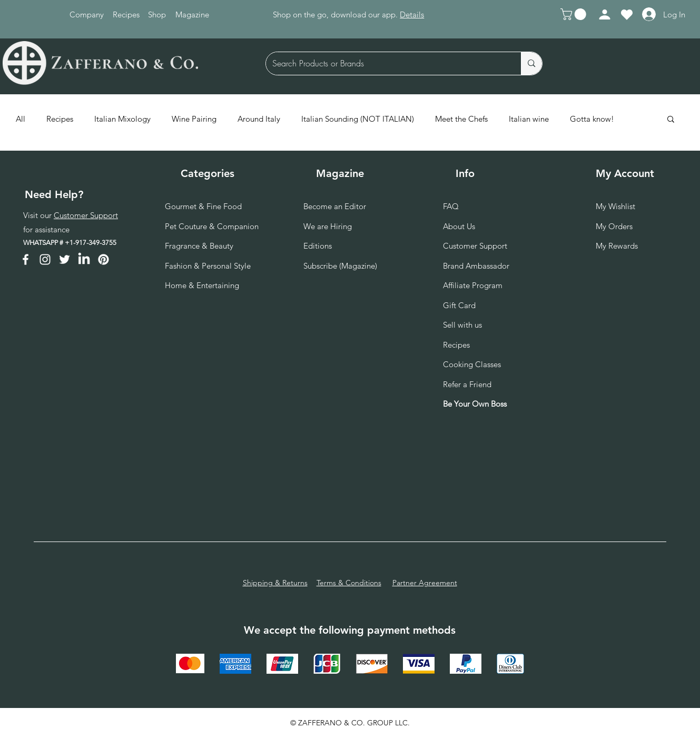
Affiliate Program (473, 285)
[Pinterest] (103, 259)
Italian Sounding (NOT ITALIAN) (358, 119)
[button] (575, 14)
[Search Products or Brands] (386, 63)
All (21, 119)
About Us (459, 226)
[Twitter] (65, 259)
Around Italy (259, 119)
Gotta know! (592, 119)
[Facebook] (26, 259)
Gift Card (459, 305)
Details (412, 14)
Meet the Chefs (461, 119)
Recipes (60, 119)
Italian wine (529, 119)
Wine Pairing (194, 119)
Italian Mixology (122, 119)
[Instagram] (45, 259)
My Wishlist (615, 206)
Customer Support (86, 215)
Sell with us (462, 325)
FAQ (451, 206)
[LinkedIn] (84, 259)
